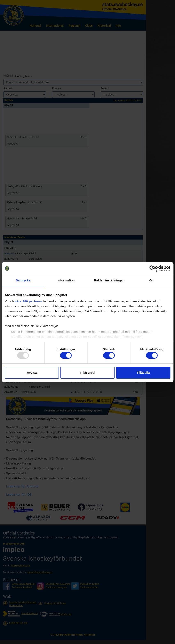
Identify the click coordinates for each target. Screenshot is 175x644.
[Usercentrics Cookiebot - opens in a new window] (152, 268)
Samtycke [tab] (23, 280)
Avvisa (32, 373)
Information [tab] (66, 280)
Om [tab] (152, 280)
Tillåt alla (143, 373)
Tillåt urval (87, 373)
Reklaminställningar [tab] (109, 280)
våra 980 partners (28, 301)
